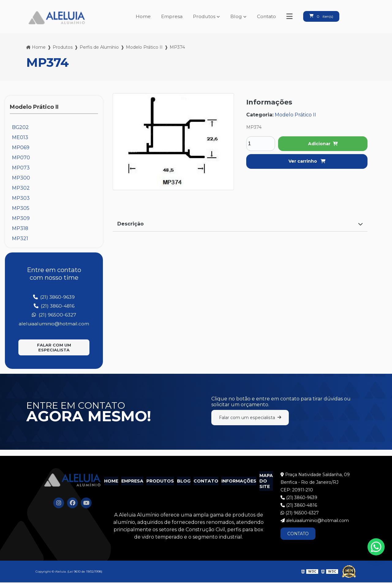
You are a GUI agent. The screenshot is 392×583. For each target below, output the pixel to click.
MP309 (21, 218)
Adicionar (323, 144)
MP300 (21, 178)
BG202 (21, 127)
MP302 (21, 188)
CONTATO (298, 535)
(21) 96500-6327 (54, 315)
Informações (239, 482)
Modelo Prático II (144, 47)
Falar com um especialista (54, 347)
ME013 (20, 137)
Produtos (202, 16)
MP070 (21, 158)
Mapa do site (266, 482)
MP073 (21, 168)
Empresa (169, 16)
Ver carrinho (307, 161)
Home (140, 16)
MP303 (21, 198)
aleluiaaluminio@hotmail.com (54, 324)
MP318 (20, 228)
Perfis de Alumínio (99, 47)
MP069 (21, 148)
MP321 (20, 238)
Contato (265, 16)
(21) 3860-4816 (54, 306)
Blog (234, 16)
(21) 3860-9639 (54, 297)
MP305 (21, 208)
